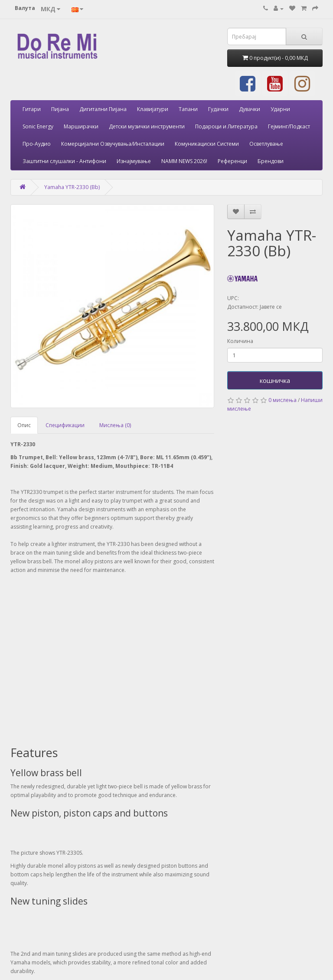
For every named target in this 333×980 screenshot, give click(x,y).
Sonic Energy (38, 126)
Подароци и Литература (226, 126)
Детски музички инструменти (147, 126)
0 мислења (282, 400)
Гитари (32, 109)
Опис (24, 425)
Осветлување (266, 144)
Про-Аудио (37, 144)
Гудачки (218, 109)
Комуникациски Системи (207, 144)
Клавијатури (153, 109)
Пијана (60, 109)
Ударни (280, 109)
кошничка (275, 380)
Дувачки (250, 109)
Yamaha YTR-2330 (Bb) (72, 187)
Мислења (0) (115, 425)
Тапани (188, 109)
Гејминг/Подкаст (289, 126)
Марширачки (81, 126)
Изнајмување (134, 161)
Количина (240, 341)
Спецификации (65, 425)
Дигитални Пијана (103, 109)
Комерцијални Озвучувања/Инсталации (113, 144)
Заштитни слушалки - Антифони (64, 161)
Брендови (271, 161)
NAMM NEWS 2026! (184, 161)
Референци (232, 161)
